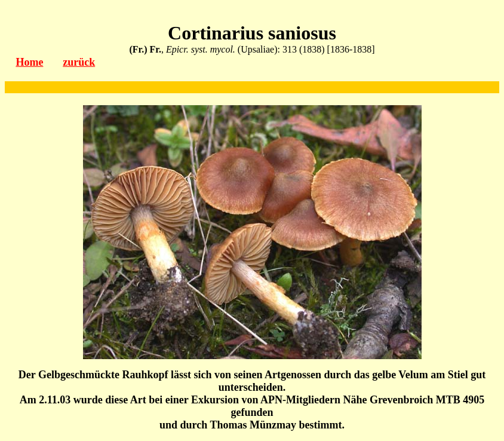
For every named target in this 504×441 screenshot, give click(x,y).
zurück (79, 62)
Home (29, 62)
